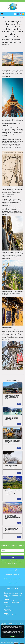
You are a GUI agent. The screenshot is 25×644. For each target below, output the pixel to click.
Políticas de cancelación (12, 583)
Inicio (8, 1)
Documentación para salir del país (12, 575)
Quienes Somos (15, 1)
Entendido (12, 636)
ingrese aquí (19, 641)
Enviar (12, 557)
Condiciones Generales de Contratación (13, 579)
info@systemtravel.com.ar (10, 615)
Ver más (19, 404)
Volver (3, 17)
